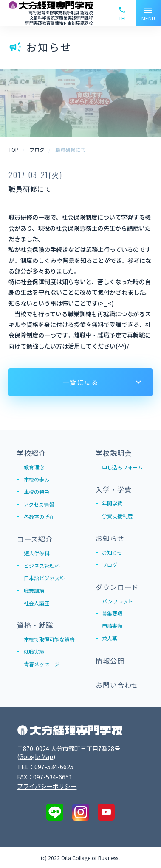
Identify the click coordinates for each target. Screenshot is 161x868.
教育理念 (34, 467)
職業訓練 (34, 590)
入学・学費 (113, 489)
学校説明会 (113, 453)
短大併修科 (37, 553)
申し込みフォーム (122, 467)
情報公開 (110, 661)
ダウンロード (117, 587)
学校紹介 (31, 453)
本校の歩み (37, 479)
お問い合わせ (117, 685)
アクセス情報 (39, 504)
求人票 (110, 638)
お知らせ (110, 538)
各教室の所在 (39, 517)
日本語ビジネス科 (44, 578)
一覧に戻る (80, 382)
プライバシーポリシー (47, 786)
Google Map (36, 756)
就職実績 (34, 652)
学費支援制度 (117, 516)
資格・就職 (35, 625)
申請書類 (112, 626)
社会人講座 (37, 603)
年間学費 (112, 503)
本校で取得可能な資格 (49, 639)
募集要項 (112, 613)
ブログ (110, 565)
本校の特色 (37, 492)
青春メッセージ (42, 664)
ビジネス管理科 (42, 565)
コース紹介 (35, 539)
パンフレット (117, 601)
